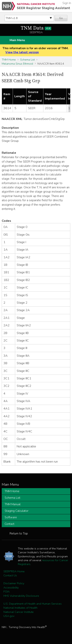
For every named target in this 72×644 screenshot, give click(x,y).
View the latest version (22, 52)
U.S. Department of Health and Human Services (33, 604)
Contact (10, 524)
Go (61, 18)
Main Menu (17, 40)
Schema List (27, 60)
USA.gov (9, 616)
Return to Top (19, 533)
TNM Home (9, 60)
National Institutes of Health (20, 608)
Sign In (67, 3)
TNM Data (36, 28)
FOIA (7, 592)
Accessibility (11, 587)
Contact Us (10, 575)
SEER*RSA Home (14, 571)
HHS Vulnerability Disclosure (21, 596)
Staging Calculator (17, 511)
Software (11, 517)
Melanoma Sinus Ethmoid (17, 64)
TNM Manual (13, 504)
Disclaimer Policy (14, 583)
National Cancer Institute (19, 612)
